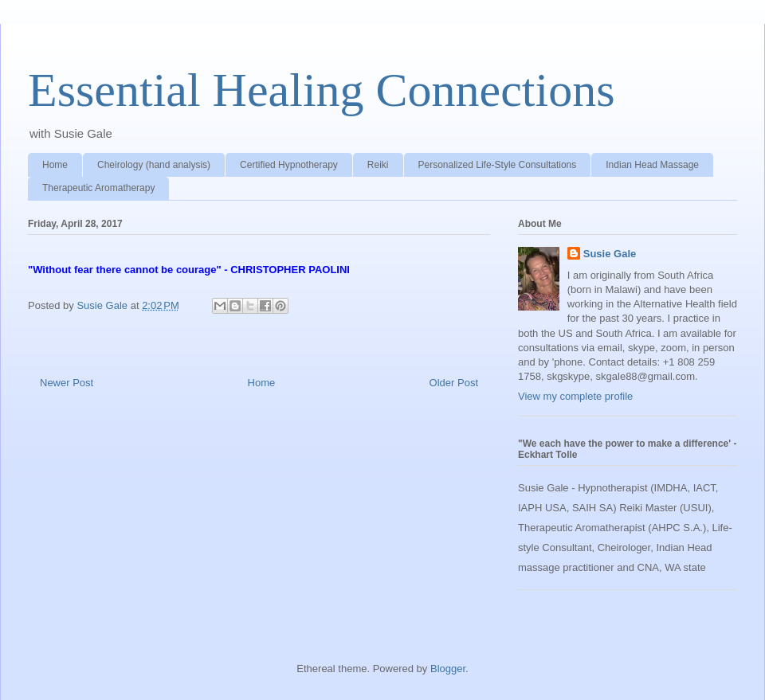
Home (55, 165)
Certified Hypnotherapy (289, 165)
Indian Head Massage (652, 165)
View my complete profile (575, 396)
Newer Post (67, 383)
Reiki (378, 165)
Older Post (454, 383)
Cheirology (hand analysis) (154, 165)
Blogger (448, 669)
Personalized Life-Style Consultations (498, 165)
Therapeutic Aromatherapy (98, 188)
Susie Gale (610, 254)
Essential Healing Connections (322, 90)
